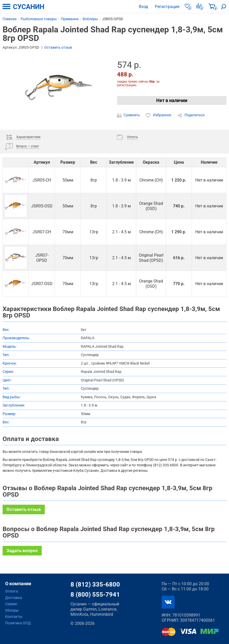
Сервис (11, 604)
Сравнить (129, 115)
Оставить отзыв (58, 47)
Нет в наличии (172, 100)
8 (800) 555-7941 (95, 595)
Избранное (159, 115)
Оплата (12, 591)
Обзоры (12, 610)
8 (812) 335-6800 (95, 584)
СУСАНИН (29, 7)
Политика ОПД (18, 623)
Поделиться (191, 115)
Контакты (14, 617)
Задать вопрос (22, 551)
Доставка (14, 598)
